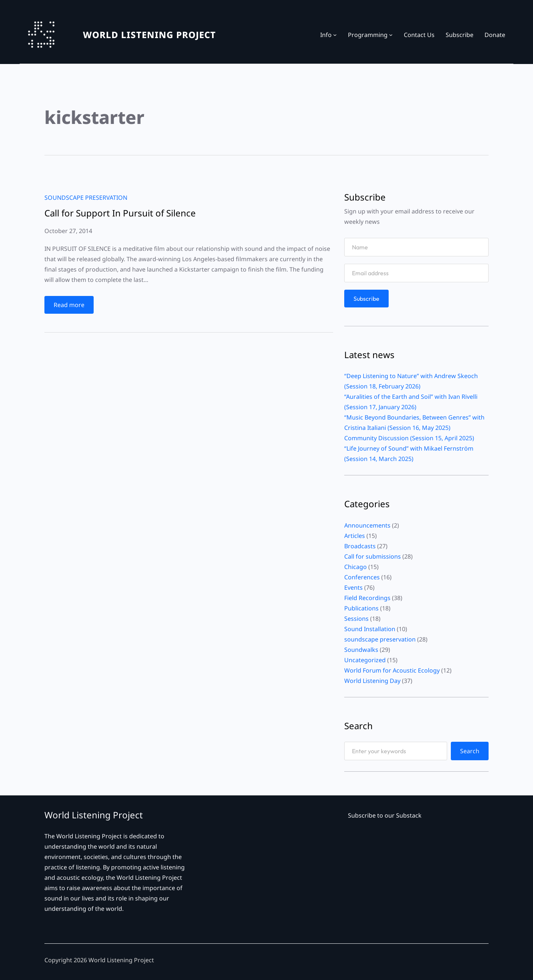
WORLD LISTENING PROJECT (149, 35)
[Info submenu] (335, 35)
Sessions (356, 619)
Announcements (367, 525)
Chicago (356, 567)
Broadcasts (360, 546)
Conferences (362, 577)
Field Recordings (367, 598)
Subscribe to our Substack (385, 815)
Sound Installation (370, 629)
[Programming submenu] (391, 35)
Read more (71, 307)
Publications (361, 608)
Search (470, 751)
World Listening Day (372, 681)
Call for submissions (373, 556)
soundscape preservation (86, 198)
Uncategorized (365, 660)
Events (353, 587)
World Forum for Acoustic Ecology (392, 670)
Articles (355, 536)
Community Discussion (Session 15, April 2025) (409, 438)
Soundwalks (361, 650)
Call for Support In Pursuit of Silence (120, 213)
